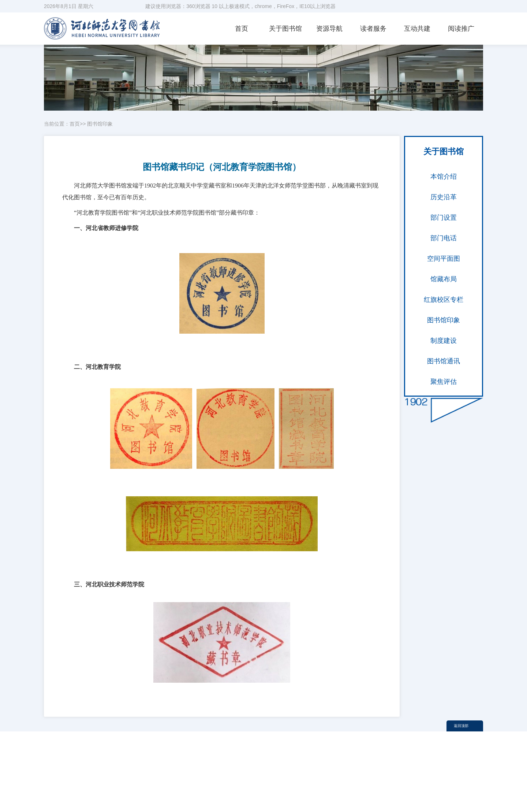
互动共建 (417, 29)
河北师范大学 (420, 773)
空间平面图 (444, 259)
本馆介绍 (444, 177)
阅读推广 (461, 29)
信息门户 (373, 782)
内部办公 (330, 782)
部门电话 (444, 238)
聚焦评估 (444, 382)
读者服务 (373, 29)
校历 (452, 773)
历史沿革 (444, 197)
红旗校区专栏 (444, 300)
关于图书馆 (285, 29)
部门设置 (444, 218)
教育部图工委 (336, 773)
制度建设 (444, 341)
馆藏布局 (444, 279)
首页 (242, 29)
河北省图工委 (378, 773)
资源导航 (329, 29)
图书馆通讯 (444, 361)
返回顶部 (461, 726)
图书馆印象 (100, 124)
